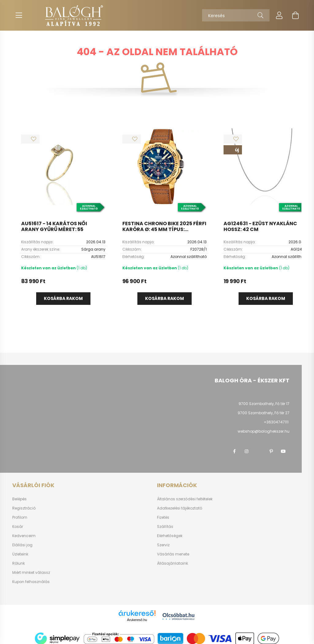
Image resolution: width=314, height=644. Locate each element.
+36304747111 (276, 422)
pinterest (271, 451)
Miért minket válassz (31, 573)
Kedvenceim (24, 536)
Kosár (18, 527)
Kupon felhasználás (31, 582)
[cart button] (295, 15)
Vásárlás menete (173, 554)
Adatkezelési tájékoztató (180, 508)
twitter (259, 451)
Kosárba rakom (63, 298)
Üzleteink (20, 554)
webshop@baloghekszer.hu (264, 431)
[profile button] (279, 15)
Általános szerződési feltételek (185, 499)
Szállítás (165, 527)
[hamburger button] (19, 15)
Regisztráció (24, 508)
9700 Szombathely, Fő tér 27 (264, 413)
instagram (247, 451)
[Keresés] (236, 15)
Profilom (20, 517)
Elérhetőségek (170, 536)
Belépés (19, 499)
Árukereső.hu (137, 620)
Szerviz (163, 545)
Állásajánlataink (172, 563)
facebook (234, 451)
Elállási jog (22, 545)
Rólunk (19, 563)
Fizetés (163, 517)
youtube (283, 451)
